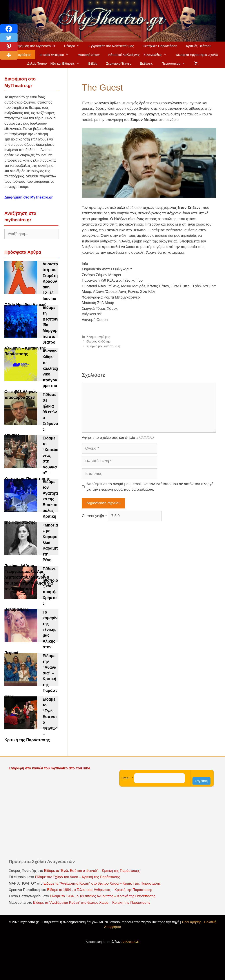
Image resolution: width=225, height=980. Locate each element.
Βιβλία (93, 63)
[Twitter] (9, 38)
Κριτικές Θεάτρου (199, 46)
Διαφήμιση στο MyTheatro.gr (29, 197)
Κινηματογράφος (98, 337)
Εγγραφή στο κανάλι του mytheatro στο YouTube (50, 768)
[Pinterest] (9, 46)
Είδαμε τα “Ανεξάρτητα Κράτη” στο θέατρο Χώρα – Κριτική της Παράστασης (102, 883)
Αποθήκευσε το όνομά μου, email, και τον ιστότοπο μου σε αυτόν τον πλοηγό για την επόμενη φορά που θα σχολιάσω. (150, 487)
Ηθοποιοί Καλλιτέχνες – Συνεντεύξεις (140, 55)
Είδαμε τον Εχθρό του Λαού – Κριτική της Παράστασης (77, 877)
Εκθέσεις (146, 63)
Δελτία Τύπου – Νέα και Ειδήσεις (56, 64)
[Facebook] (9, 29)
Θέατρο (74, 46)
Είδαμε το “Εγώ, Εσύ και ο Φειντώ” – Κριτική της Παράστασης (92, 871)
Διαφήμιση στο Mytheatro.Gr (35, 46)
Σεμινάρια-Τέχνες (119, 63)
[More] (9, 55)
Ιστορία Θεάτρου (56, 55)
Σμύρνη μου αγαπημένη (103, 346)
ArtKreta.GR (131, 942)
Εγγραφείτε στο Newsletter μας (111, 46)
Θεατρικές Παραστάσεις (160, 46)
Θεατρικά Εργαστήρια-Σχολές (197, 55)
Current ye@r (94, 516)
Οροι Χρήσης (192, 922)
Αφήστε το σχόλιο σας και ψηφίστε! (111, 438)
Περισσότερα (176, 64)
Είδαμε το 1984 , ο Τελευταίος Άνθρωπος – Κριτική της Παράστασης (100, 890)
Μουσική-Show (89, 55)
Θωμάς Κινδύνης (98, 341)
